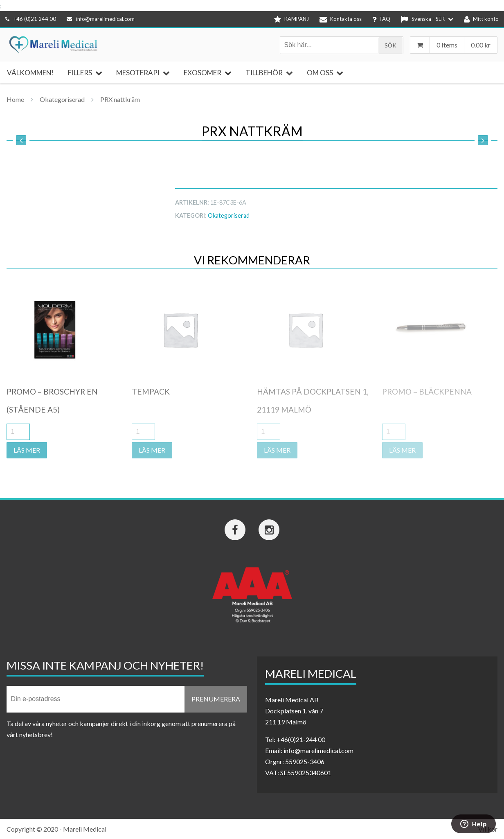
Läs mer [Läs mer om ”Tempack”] (152, 450)
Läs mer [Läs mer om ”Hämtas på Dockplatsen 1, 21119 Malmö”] (277, 450)
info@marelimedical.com (101, 19)
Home (15, 99)
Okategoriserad (62, 99)
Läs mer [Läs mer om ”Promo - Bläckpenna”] (402, 450)
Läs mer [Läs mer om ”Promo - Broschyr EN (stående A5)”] (27, 450)
